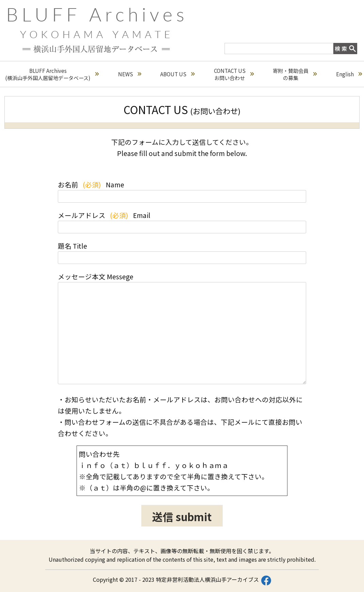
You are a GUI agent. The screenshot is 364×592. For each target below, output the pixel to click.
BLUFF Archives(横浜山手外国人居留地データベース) (52, 74)
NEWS (130, 74)
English (349, 74)
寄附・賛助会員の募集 (295, 74)
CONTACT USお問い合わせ (234, 74)
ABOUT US (177, 74)
